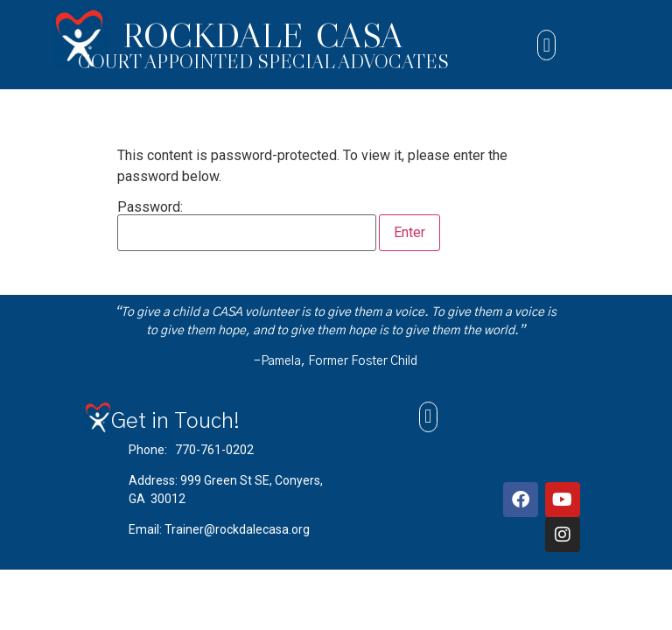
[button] (546, 45)
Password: (247, 226)
